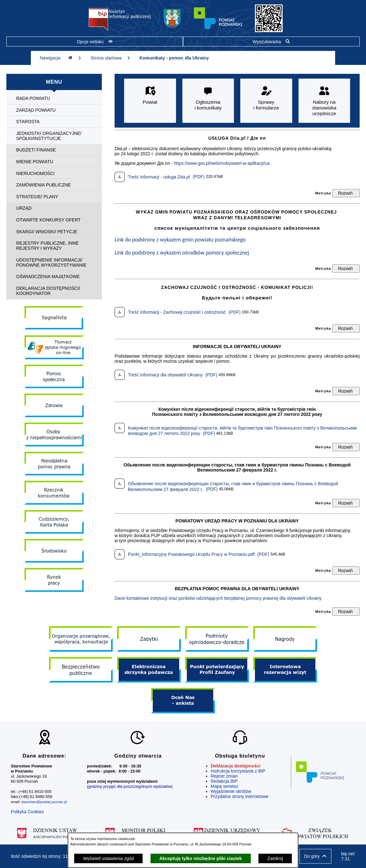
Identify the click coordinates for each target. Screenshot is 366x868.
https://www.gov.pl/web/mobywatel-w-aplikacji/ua (222, 163)
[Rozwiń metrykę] (346, 193)
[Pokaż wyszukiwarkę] (271, 42)
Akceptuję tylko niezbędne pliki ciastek (201, 858)
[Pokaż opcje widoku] (95, 42)
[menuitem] (54, 98)
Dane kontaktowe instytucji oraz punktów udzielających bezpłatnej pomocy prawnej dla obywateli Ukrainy (218, 598)
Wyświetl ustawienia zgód (108, 858)
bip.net (348, 856)
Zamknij (275, 858)
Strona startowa (110, 58)
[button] (315, 856)
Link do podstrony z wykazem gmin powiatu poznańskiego (180, 240)
